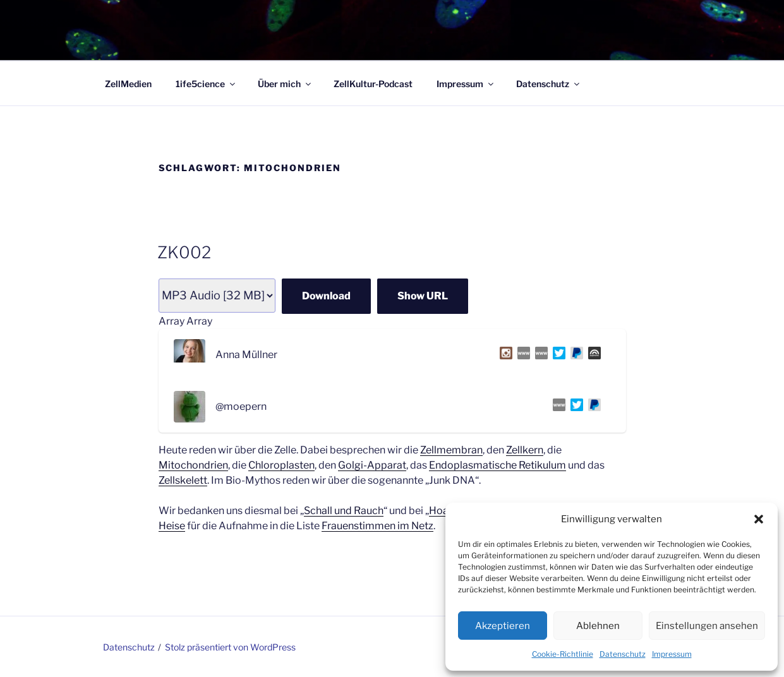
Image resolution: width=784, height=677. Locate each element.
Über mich (285, 84)
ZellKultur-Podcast (373, 84)
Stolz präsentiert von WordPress (230, 647)
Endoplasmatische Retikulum (498, 465)
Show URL (423, 296)
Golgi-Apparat (372, 465)
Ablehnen (598, 626)
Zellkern (525, 450)
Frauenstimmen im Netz (377, 526)
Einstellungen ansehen (707, 626)
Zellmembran (451, 450)
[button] (759, 519)
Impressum (672, 654)
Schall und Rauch (344, 511)
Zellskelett (183, 480)
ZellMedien (128, 84)
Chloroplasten (281, 465)
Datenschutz (623, 654)
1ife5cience (206, 84)
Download (326, 296)
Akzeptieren (503, 626)
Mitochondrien (193, 465)
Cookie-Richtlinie (563, 654)
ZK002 (184, 252)
